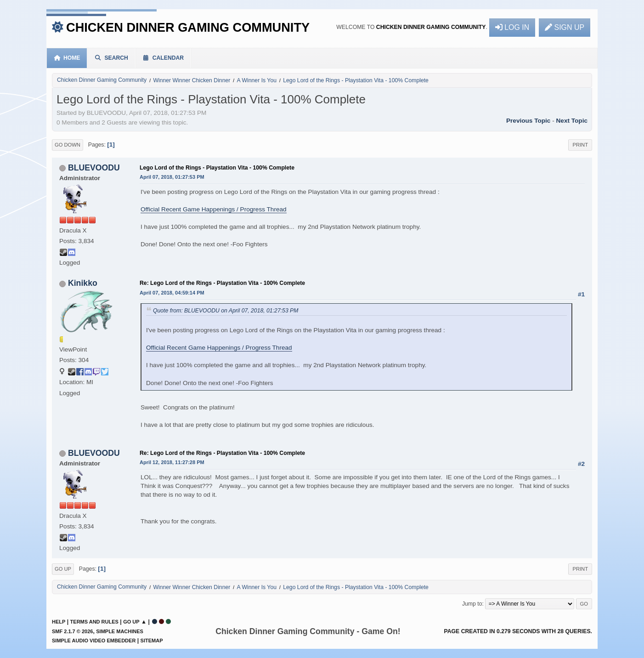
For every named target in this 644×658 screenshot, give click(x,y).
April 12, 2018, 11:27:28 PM (172, 462)
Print (580, 145)
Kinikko (83, 283)
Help (59, 622)
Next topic (572, 121)
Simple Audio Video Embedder (94, 641)
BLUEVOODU (94, 168)
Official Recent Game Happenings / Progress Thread (214, 209)
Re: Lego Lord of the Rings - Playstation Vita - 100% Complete (222, 283)
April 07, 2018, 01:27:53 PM (172, 177)
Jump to (472, 604)
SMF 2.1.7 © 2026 (72, 631)
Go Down (68, 145)
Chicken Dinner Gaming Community (188, 27)
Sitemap (152, 641)
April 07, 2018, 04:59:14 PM (172, 293)
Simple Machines (120, 631)
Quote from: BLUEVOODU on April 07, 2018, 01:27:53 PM (226, 311)
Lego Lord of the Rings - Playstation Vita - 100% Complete (217, 168)
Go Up (63, 569)
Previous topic (528, 121)
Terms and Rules (94, 622)
